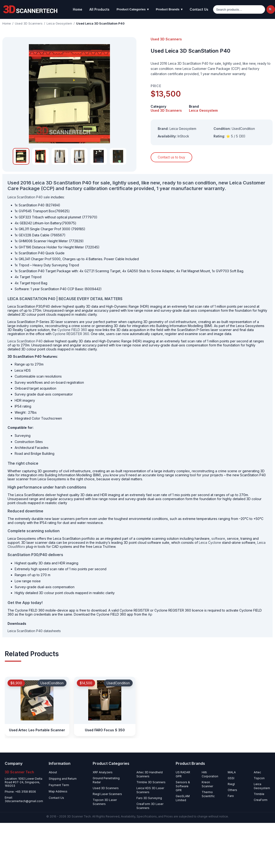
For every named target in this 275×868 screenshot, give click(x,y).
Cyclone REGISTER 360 (71, 334)
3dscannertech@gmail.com (24, 801)
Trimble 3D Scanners (151, 782)
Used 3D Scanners (29, 23)
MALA (232, 772)
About (53, 772)
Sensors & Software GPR (183, 786)
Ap (150, 614)
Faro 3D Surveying (149, 798)
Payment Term (59, 785)
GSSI (231, 778)
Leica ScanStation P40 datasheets (34, 631)
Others (232, 790)
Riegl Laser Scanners (107, 794)
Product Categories (133, 9)
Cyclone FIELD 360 (72, 330)
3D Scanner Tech (79, 816)
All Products (99, 9)
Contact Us (199, 9)
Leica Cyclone (210, 542)
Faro (231, 796)
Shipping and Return (63, 779)
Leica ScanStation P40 (25, 341)
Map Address (58, 791)
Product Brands (169, 9)
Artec (257, 772)
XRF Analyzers (103, 772)
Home (78, 9)
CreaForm (261, 800)
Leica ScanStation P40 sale (29, 197)
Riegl (231, 784)
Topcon (259, 778)
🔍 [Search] (271, 10)
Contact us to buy (171, 157)
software (218, 538)
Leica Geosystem (59, 23)
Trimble (259, 794)
